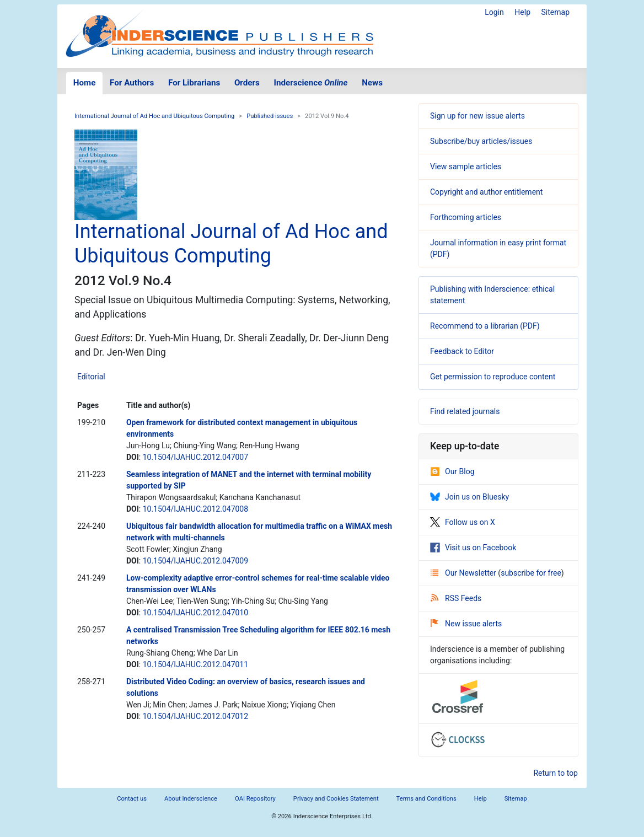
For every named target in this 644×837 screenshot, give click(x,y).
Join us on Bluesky (469, 497)
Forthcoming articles (466, 217)
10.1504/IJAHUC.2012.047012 (195, 716)
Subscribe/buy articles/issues (481, 141)
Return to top (556, 773)
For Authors (132, 83)
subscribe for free (531, 573)
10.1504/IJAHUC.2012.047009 (195, 561)
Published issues (270, 116)
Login (494, 12)
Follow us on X (463, 522)
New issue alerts (466, 624)
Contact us (132, 799)
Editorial (91, 377)
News (372, 83)
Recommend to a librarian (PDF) (485, 326)
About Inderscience (191, 799)
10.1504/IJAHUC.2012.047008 (195, 509)
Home (85, 83)
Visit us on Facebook (473, 548)
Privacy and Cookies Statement (336, 799)
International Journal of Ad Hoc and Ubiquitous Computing (154, 116)
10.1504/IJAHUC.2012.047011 (195, 664)
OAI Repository (255, 799)
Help (522, 12)
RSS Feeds (456, 598)
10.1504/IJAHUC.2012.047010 (195, 613)
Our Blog (452, 471)
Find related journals (465, 411)
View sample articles (466, 167)
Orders (247, 83)
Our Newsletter (464, 573)
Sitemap (556, 12)
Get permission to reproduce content (493, 377)
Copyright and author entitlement (486, 192)
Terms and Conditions (426, 799)
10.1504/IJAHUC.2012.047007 (195, 457)
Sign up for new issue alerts (477, 116)
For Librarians (194, 83)
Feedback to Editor (462, 351)
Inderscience (311, 83)
